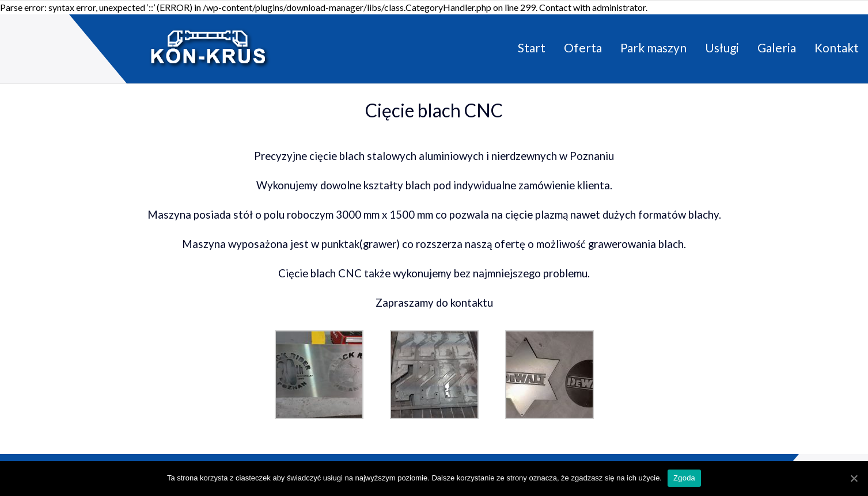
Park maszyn (653, 47)
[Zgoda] (854, 478)
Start (532, 47)
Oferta (583, 47)
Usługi (722, 47)
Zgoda (684, 478)
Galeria (777, 47)
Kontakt (837, 47)
